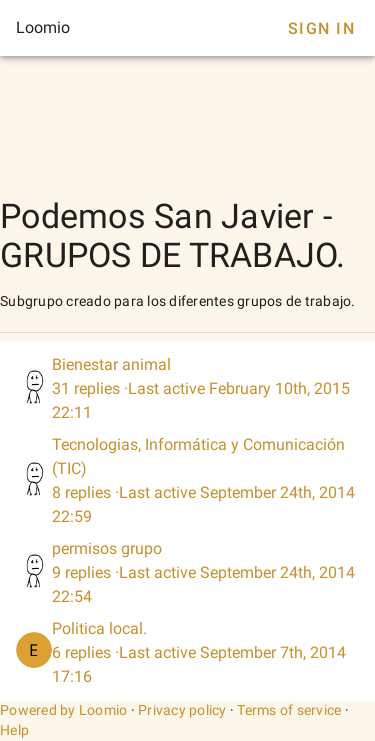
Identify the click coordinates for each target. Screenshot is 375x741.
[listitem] (187, 389)
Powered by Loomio (63, 710)
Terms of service (289, 710)
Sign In (321, 28)
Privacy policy (182, 710)
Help (14, 730)
